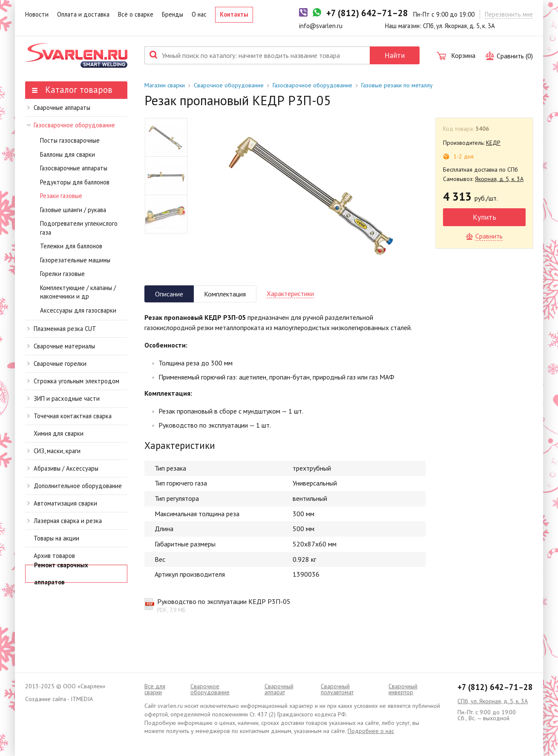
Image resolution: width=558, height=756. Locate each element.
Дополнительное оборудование (75, 486)
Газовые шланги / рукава (73, 210)
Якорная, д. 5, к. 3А (499, 179)
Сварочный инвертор (403, 689)
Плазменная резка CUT (62, 329)
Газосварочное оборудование (71, 125)
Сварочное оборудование (229, 85)
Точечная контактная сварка (69, 416)
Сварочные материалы (61, 346)
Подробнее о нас (371, 731)
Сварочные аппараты (59, 108)
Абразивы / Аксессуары (63, 468)
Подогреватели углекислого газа (79, 228)
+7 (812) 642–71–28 (495, 687)
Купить (485, 217)
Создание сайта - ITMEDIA (59, 699)
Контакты (234, 14)
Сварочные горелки (57, 364)
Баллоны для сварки (68, 154)
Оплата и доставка (83, 14)
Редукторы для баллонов (75, 182)
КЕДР (493, 143)
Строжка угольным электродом (73, 381)
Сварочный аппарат (279, 689)
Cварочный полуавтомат (337, 689)
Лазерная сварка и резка (65, 521)
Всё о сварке (136, 14)
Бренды (173, 14)
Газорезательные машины (75, 260)
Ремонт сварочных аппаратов (61, 574)
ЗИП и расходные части (63, 398)
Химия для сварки (59, 433)
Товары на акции (56, 538)
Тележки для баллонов (71, 246)
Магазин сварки (165, 85)
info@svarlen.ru (321, 26)
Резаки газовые (61, 196)
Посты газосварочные (70, 140)
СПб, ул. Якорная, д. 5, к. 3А (493, 701)
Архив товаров (54, 556)
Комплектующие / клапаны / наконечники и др (78, 292)
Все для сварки (155, 689)
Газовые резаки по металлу (397, 85)
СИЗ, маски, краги (54, 451)
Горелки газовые (62, 274)
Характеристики (290, 293)
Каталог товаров (72, 90)
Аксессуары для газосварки (78, 310)
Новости (37, 14)
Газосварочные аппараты (74, 168)
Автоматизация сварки (62, 503)
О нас (199, 14)
